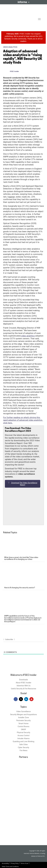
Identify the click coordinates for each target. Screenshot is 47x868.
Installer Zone (23, 717)
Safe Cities (23, 744)
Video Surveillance (23, 711)
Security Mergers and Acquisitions (23, 714)
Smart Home (23, 723)
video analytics (28, 336)
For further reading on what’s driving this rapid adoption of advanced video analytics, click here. (23, 420)
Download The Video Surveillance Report (23, 484)
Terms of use (24, 863)
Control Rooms (23, 726)
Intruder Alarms (23, 738)
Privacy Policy (15, 863)
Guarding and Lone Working (24, 741)
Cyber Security (23, 747)
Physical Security (24, 732)
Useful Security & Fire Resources (23, 689)
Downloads (24, 680)
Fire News (24, 750)
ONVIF (23, 729)
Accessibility (5, 863)
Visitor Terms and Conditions (10, 867)
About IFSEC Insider (23, 683)
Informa (24, 2)
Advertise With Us (23, 686)
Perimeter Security (23, 720)
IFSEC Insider (14, 71)
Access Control (23, 735)
